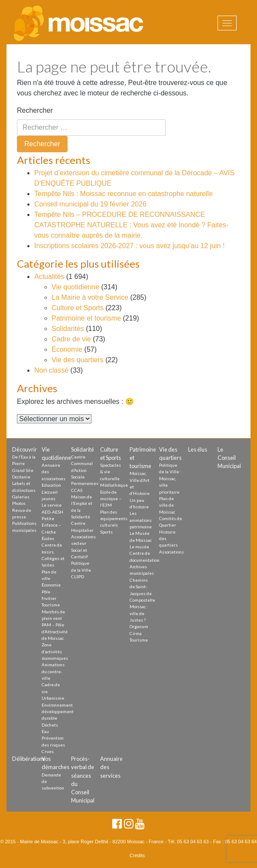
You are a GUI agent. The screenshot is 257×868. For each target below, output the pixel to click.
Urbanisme (53, 698)
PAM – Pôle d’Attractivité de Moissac (55, 631)
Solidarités (68, 329)
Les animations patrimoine (141, 520)
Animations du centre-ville (53, 671)
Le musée (139, 547)
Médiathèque (114, 485)
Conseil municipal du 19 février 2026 (90, 204)
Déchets (50, 725)
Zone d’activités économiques (55, 651)
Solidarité (83, 449)
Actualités (49, 277)
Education (51, 485)
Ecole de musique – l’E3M (111, 499)
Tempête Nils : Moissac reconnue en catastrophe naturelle (124, 194)
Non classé (51, 370)
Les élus (198, 449)
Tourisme (51, 605)
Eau (45, 731)
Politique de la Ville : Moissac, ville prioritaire (170, 478)
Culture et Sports (78, 308)
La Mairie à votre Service (90, 297)
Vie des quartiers (78, 360)
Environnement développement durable (58, 712)
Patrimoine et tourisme (86, 318)
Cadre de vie (71, 339)
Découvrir (24, 449)
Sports (106, 532)
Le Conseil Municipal (229, 458)
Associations (171, 552)
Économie (67, 349)
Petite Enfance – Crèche (51, 525)
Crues (48, 751)
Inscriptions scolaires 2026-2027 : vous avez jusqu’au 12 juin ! (129, 246)
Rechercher (35, 110)
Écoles (48, 538)
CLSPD (78, 576)
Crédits (137, 855)
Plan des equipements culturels (114, 519)
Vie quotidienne (75, 287)
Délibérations (29, 759)
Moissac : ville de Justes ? (139, 613)
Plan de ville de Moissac (167, 505)
